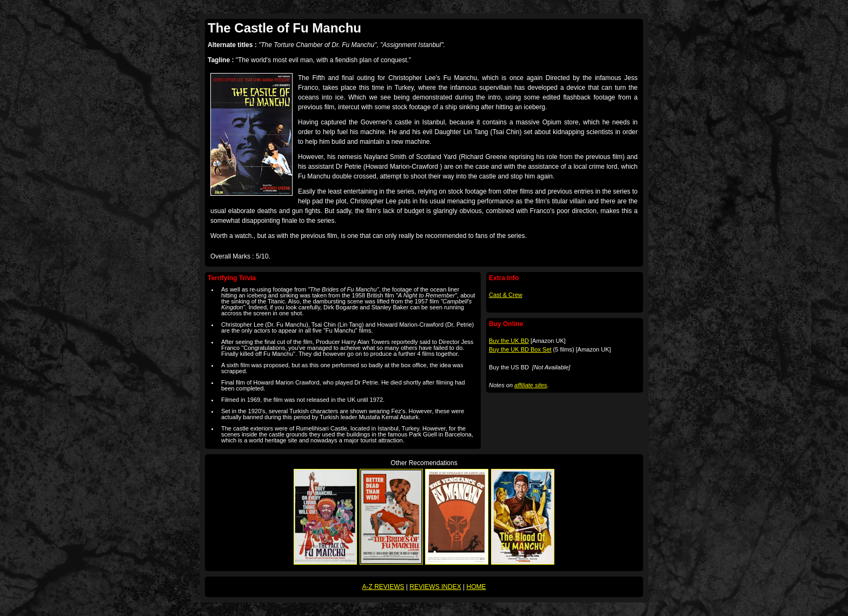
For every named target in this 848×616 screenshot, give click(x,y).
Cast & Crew (506, 295)
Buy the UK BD (509, 341)
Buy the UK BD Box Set (520, 349)
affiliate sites (531, 385)
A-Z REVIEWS (383, 587)
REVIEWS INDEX (435, 587)
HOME (476, 587)
